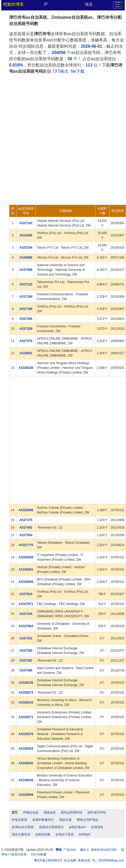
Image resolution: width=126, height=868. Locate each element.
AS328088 (26, 510)
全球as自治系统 (23, 827)
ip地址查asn (78, 827)
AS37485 (26, 670)
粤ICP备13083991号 (48, 860)
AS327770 (26, 545)
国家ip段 (49, 812)
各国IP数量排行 (43, 820)
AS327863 (26, 626)
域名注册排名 (21, 834)
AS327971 (26, 604)
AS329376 (26, 734)
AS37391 (26, 661)
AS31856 (26, 235)
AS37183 (26, 223)
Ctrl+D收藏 (39, 854)
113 (89, 65)
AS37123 (26, 284)
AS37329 (26, 329)
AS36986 (26, 258)
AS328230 (26, 368)
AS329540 (26, 763)
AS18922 (26, 353)
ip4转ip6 (85, 834)
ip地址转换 (43, 834)
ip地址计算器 (65, 834)
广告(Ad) (69, 850)
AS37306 (26, 319)
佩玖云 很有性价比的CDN (98, 850)
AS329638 (26, 780)
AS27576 (26, 341)
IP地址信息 (31, 812)
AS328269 (26, 557)
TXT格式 (60, 71)
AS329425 (26, 749)
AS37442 (26, 528)
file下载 (77, 71)
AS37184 (26, 297)
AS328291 (26, 570)
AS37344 (26, 614)
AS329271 (26, 717)
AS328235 (26, 683)
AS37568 (26, 270)
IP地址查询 (19, 820)
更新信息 (84, 860)
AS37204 (26, 248)
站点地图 (70, 860)
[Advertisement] (62, 140)
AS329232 (26, 702)
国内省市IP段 (97, 812)
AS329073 (26, 693)
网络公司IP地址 (88, 820)
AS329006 (26, 582)
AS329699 (26, 795)
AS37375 (26, 520)
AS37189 (26, 309)
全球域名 (97, 827)
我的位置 (65, 820)
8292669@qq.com (111, 860)
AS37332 (26, 638)
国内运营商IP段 (72, 812)
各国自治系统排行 (51, 827)
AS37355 (26, 651)
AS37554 (26, 535)
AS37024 (26, 594)
